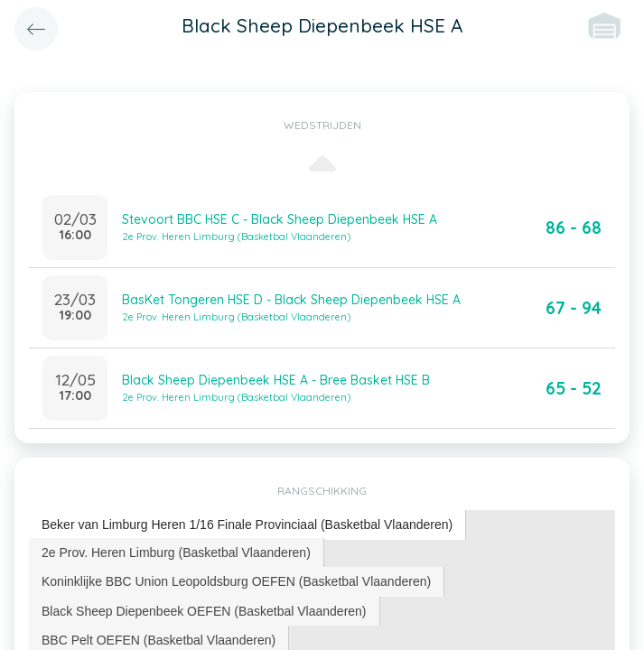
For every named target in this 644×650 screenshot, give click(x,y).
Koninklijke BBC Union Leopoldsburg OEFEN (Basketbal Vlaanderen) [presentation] (236, 581)
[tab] (247, 525)
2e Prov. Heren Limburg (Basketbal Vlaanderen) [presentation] (176, 552)
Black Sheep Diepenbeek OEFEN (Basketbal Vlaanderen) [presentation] (204, 611)
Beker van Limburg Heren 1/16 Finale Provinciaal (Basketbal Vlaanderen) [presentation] (247, 525)
